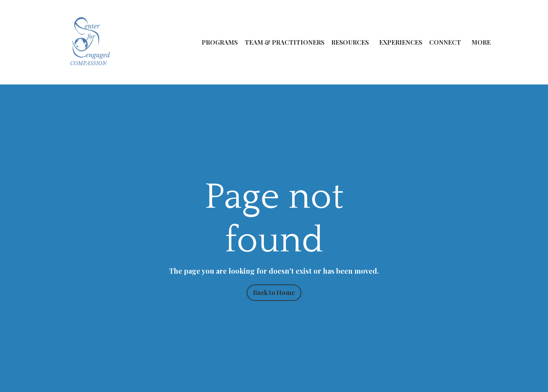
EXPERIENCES (401, 42)
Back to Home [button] (274, 293)
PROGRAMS (220, 42)
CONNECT (445, 42)
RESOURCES (350, 42)
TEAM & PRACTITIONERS (284, 42)
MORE (481, 42)
